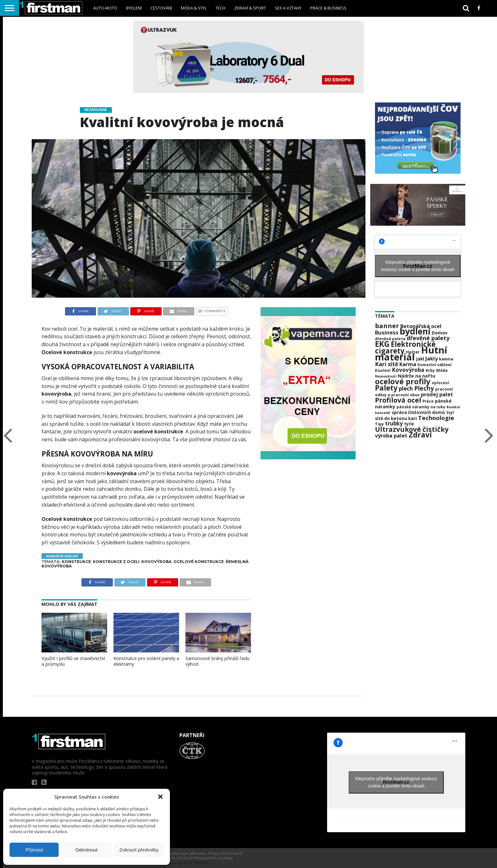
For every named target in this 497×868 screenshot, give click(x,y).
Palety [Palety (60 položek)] (386, 388)
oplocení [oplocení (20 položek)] (440, 383)
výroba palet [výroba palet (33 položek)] (391, 435)
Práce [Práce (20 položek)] (428, 401)
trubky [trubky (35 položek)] (394, 423)
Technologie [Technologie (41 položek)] (436, 418)
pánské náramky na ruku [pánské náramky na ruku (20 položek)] (421, 407)
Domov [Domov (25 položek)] (440, 333)
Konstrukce (76, 562)
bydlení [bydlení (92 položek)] (415, 331)
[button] (160, 797)
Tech (220, 8)
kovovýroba (122, 473)
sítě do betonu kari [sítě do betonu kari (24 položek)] (396, 418)
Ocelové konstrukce (67, 352)
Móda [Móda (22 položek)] (442, 370)
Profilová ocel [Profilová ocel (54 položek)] (398, 400)
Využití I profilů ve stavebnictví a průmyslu (73, 661)
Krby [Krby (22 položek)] (430, 370)
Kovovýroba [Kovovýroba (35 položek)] (408, 370)
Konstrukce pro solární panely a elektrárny (146, 661)
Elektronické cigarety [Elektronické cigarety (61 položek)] (405, 347)
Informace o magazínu (170, 862)
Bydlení (134, 8)
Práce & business (328, 8)
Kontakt (202, 862)
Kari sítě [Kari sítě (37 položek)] (387, 364)
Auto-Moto (105, 8)
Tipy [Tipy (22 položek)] (379, 424)
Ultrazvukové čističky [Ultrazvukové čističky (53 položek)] (412, 429)
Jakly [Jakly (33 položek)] (432, 358)
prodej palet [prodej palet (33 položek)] (437, 394)
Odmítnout (87, 850)
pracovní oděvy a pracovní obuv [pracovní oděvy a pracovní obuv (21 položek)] (414, 392)
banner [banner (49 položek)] (387, 326)
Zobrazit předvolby (139, 850)
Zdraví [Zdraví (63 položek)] (420, 435)
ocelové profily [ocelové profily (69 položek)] (403, 381)
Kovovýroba (156, 562)
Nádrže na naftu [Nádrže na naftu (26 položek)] (416, 376)
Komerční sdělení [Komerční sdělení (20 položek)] (435, 365)
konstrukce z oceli (116, 562)
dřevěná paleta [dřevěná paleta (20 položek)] (390, 339)
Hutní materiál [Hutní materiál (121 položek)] (411, 353)
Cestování (161, 8)
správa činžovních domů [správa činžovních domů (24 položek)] (418, 412)
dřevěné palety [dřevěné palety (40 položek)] (428, 338)
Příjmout (34, 850)
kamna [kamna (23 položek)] (446, 359)
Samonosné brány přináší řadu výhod (217, 661)
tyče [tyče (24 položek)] (409, 424)
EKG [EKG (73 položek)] (382, 344)
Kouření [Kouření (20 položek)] (383, 370)
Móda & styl (194, 8)
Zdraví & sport (250, 8)
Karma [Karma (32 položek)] (408, 364)
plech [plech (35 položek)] (406, 389)
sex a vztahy (288, 8)
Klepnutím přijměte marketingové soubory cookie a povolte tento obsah (418, 266)
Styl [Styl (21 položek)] (450, 413)
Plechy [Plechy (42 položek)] (424, 388)
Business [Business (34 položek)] (387, 332)
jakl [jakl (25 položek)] (420, 359)
